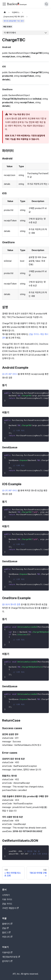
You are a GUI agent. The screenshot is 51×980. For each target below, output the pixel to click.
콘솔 (5, 928)
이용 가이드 (7, 899)
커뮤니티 (7, 937)
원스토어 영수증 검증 (11, 604)
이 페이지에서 (10, 33)
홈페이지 (7, 924)
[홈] (5, 12)
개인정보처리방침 (11, 957)
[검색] (46, 4)
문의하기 (7, 961)
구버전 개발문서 (10, 908)
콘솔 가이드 (7, 904)
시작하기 (6, 895)
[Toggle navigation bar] (4, 4)
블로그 (6, 933)
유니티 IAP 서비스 (10, 374)
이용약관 (7, 953)
